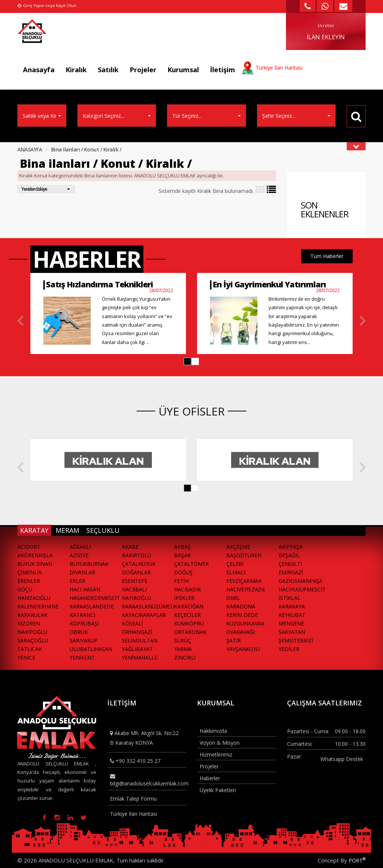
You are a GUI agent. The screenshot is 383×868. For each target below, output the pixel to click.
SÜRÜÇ (183, 640)
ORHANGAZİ (137, 632)
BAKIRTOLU (136, 555)
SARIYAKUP (84, 640)
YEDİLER (289, 649)
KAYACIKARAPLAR (144, 615)
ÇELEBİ (235, 564)
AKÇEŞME (238, 547)
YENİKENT (82, 657)
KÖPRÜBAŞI (84, 623)
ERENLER (29, 581)
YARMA (183, 649)
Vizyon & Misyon (220, 743)
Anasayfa (39, 70)
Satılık (108, 70)
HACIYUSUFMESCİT (302, 589)
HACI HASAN (85, 589)
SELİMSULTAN (140, 640)
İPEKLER (184, 598)
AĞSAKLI (80, 547)
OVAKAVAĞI (241, 632)
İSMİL (233, 598)
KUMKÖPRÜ (189, 623)
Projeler (143, 70)
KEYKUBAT (292, 615)
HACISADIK (188, 589)
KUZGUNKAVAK (245, 623)
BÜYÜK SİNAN (35, 564)
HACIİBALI (134, 589)
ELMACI (236, 572)
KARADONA (241, 606)
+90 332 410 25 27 (135, 761)
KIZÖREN (29, 623)
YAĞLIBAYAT (137, 649)
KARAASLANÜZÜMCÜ (148, 606)
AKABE (130, 547)
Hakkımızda (213, 731)
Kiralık (76, 70)
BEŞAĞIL (289, 555)
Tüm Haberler (327, 256)
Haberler (210, 778)
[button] (187, 361)
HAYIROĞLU (136, 598)
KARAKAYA (292, 606)
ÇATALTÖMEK (191, 564)
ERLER (77, 581)
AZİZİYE (79, 555)
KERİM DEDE (242, 615)
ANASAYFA (30, 149)
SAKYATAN (292, 632)
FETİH (181, 581)
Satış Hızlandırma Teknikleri (99, 284)
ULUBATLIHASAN (91, 649)
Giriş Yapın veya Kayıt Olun (47, 5)
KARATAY (34, 530)
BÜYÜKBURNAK (89, 564)
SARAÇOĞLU (33, 640)
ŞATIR (234, 640)
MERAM (67, 530)
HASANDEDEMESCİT (95, 598)
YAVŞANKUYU (243, 649)
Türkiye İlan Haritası (134, 814)
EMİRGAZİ (291, 572)
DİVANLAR (82, 572)
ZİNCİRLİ (185, 657)
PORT (357, 860)
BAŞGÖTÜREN (244, 555)
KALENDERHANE (38, 606)
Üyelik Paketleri (218, 790)
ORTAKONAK (190, 632)
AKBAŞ (182, 547)
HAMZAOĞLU (34, 598)
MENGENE (291, 623)
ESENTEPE (135, 581)
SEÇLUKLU (103, 530)
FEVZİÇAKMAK (244, 581)
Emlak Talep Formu (133, 799)
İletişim (223, 70)
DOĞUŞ (183, 572)
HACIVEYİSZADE (246, 589)
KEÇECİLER (187, 615)
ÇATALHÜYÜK (139, 564)
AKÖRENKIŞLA (35, 555)
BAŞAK (182, 555)
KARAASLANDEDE (92, 606)
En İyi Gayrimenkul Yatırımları (269, 284)
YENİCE (26, 657)
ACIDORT (29, 547)
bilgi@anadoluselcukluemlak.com (148, 780)
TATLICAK (30, 649)
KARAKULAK (32, 615)
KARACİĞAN (189, 606)
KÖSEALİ (132, 623)
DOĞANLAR (136, 572)
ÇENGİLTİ (290, 564)
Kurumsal (183, 70)
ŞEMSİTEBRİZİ (296, 640)
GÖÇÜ (25, 589)
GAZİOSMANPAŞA (301, 581)
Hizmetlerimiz (216, 755)
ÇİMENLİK (30, 572)
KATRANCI (82, 615)
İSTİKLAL (289, 598)
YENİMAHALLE (140, 657)
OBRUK (79, 632)
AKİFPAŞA (291, 547)
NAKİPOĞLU (32, 632)
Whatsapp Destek (342, 759)
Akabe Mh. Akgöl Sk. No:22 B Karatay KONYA (144, 738)
